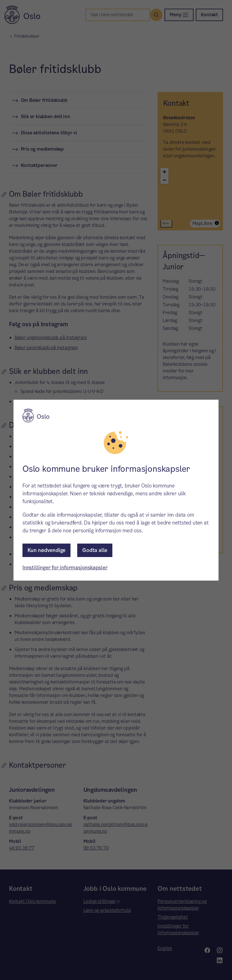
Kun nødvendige (46, 550)
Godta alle (95, 550)
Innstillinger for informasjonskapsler (65, 568)
